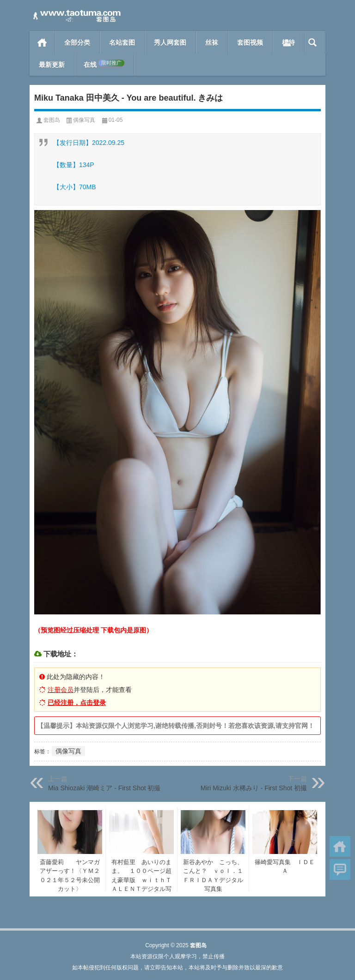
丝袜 (212, 42)
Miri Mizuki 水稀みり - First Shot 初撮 (254, 788)
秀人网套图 (170, 42)
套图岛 (52, 120)
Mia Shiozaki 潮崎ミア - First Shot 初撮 (104, 788)
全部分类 (77, 42)
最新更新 (52, 65)
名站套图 (122, 42)
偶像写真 (84, 120)
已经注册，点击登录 (77, 703)
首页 (42, 42)
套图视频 (250, 42)
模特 (288, 42)
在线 (104, 64)
